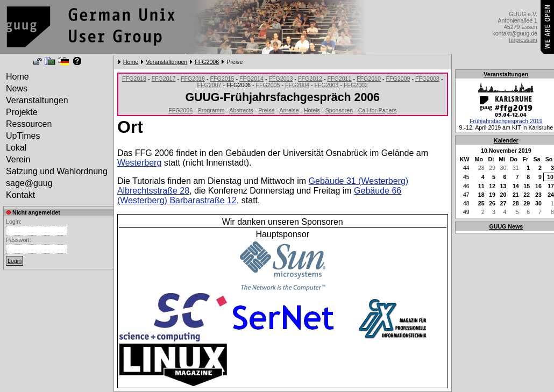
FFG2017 (163, 79)
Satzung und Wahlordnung (57, 171)
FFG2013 (280, 79)
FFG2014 (251, 79)
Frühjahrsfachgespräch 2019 (506, 121)
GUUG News (506, 226)
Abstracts (241, 110)
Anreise (289, 110)
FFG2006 (207, 62)
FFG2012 (310, 79)
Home (131, 62)
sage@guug (29, 183)
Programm (211, 110)
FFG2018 (134, 79)
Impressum (523, 40)
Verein (18, 159)
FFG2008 (427, 79)
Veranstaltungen (166, 62)
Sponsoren (339, 110)
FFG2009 (398, 79)
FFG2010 (369, 79)
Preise (266, 110)
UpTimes (23, 136)
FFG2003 (326, 85)
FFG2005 (268, 85)
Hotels (312, 110)
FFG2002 (356, 85)
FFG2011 (339, 79)
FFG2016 (193, 79)
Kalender (506, 140)
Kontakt (20, 195)
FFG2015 (222, 79)
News (17, 88)
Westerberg (139, 163)
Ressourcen (29, 124)
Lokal (16, 148)
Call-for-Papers (378, 110)
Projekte (22, 112)
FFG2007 (209, 85)
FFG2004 (297, 85)
